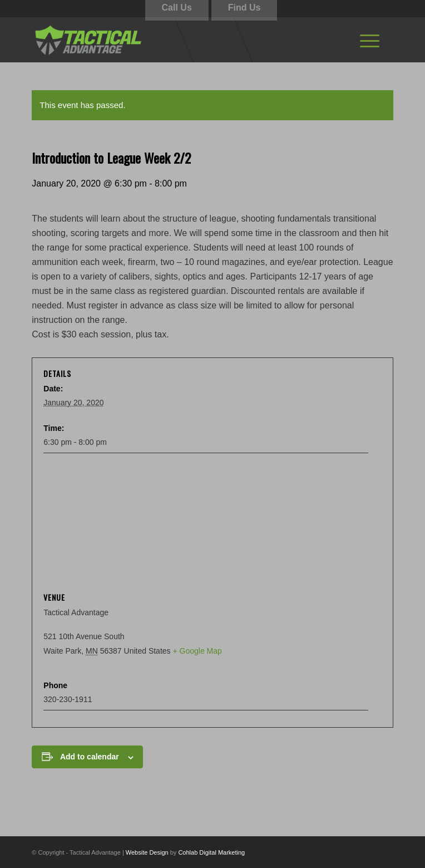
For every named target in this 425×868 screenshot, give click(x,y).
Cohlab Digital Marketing (211, 852)
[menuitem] (370, 40)
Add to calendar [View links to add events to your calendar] (90, 757)
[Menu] (370, 40)
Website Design (147, 852)
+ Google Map (197, 651)
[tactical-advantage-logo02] (176, 40)
